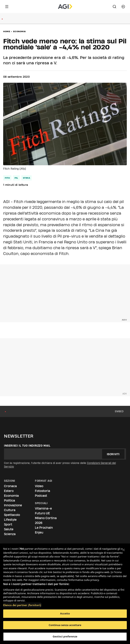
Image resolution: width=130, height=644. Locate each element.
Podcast (41, 496)
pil (16, 178)
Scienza (10, 534)
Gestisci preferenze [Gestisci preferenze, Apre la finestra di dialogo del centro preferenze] (65, 636)
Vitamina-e (43, 508)
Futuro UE (42, 513)
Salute (9, 529)
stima (27, 178)
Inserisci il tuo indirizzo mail (27, 446)
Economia (20, 31)
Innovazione (13, 505)
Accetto (65, 613)
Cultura (10, 510)
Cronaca (10, 486)
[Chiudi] (124, 550)
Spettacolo (12, 515)
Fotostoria (42, 491)
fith (7, 178)
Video (39, 486)
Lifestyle (10, 520)
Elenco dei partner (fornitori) (22, 603)
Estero (9, 491)
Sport (8, 524)
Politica (9, 500)
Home (7, 31)
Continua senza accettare (65, 625)
